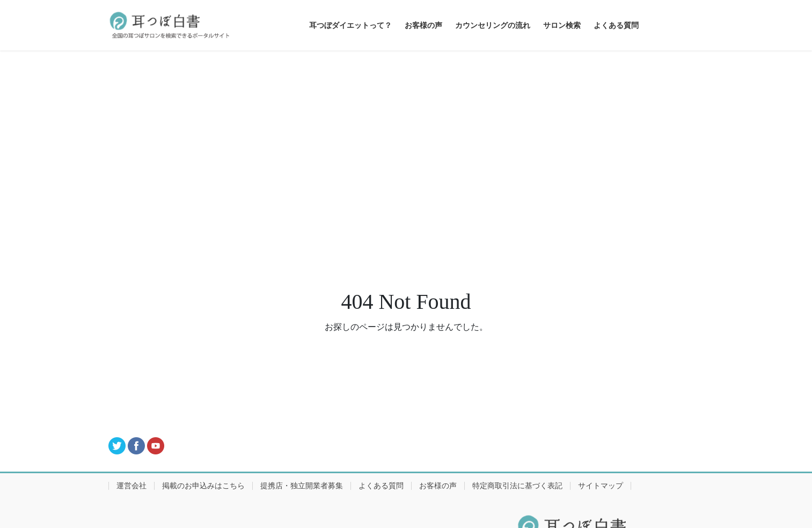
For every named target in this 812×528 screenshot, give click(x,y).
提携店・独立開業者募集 (302, 486)
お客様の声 (438, 486)
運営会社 (131, 486)
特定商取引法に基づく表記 (517, 486)
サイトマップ (601, 486)
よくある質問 (381, 486)
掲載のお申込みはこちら (203, 486)
